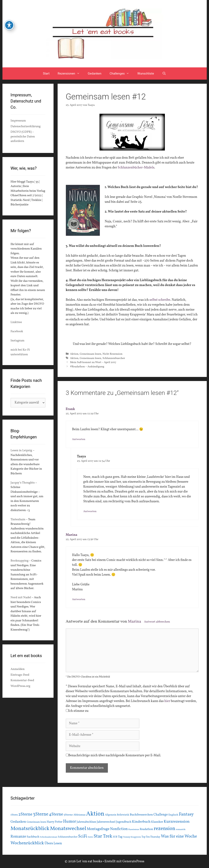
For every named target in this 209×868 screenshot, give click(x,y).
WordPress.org (21, 686)
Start (46, 74)
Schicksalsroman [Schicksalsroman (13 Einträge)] (49, 837)
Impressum (18, 121)
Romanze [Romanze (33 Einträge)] (18, 837)
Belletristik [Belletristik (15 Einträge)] (123, 815)
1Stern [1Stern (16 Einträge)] (14, 815)
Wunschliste (146, 74)
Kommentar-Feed (22, 680)
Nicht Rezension (113, 354)
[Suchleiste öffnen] (164, 74)
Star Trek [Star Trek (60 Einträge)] (103, 836)
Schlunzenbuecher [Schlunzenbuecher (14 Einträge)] (68, 837)
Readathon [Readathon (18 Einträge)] (146, 829)
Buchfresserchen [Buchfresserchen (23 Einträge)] (141, 815)
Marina (72, 535)
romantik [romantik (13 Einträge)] (181, 829)
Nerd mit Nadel (21, 598)
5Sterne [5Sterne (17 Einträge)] (68, 815)
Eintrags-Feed (20, 675)
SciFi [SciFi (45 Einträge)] (83, 836)
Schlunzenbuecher (114, 358)
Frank (70, 409)
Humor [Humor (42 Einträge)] (70, 822)
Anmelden (18, 669)
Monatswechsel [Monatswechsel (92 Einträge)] (68, 829)
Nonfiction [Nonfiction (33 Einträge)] (119, 829)
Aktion (74, 354)
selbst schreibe (159, 300)
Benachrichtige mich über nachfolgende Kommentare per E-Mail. (113, 755)
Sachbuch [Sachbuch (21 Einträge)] (33, 837)
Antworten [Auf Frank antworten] (79, 439)
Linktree (16, 322)
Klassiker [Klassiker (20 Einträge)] (157, 822)
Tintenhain (18, 520)
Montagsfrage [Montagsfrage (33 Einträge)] (98, 829)
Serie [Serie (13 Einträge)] (90, 837)
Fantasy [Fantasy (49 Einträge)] (186, 814)
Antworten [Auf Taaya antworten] (90, 511)
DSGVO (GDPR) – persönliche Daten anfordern (23, 137)
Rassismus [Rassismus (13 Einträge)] (134, 829)
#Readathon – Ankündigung (87, 367)
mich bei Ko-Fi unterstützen (20, 352)
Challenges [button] (121, 74)
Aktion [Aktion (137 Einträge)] (95, 814)
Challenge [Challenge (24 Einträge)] (161, 815)
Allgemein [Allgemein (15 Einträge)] (111, 815)
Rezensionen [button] (71, 74)
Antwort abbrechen (157, 622)
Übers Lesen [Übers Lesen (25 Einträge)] (53, 843)
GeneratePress (133, 861)
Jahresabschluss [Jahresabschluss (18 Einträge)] (86, 822)
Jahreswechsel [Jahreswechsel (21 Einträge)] (106, 822)
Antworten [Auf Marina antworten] (79, 599)
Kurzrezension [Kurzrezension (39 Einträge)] (177, 822)
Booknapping (20, 561)
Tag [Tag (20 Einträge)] (120, 837)
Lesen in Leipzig (21, 451)
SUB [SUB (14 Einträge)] (115, 837)
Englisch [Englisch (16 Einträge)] (173, 815)
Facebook (17, 331)
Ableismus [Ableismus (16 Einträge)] (79, 815)
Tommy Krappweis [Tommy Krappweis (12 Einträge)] (132, 837)
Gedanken (95, 74)
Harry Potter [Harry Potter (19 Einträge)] (55, 822)
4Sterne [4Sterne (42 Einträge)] (56, 815)
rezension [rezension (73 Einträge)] (164, 829)
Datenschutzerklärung (26, 126)
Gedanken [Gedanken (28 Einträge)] (18, 822)
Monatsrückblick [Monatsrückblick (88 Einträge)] (30, 829)
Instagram (18, 341)
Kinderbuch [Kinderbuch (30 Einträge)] (141, 822)
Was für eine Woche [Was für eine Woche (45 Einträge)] (179, 836)
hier (167, 701)
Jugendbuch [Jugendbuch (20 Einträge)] (124, 822)
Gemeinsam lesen (90, 354)
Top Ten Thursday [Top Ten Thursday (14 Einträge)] (151, 837)
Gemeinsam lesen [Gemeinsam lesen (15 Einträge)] (36, 822)
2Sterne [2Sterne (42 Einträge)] (25, 815)
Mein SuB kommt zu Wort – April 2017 (93, 362)
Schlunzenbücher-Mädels (136, 168)
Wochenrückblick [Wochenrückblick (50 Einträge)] (27, 843)
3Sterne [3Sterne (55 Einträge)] (41, 814)
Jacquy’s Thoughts (23, 483)
